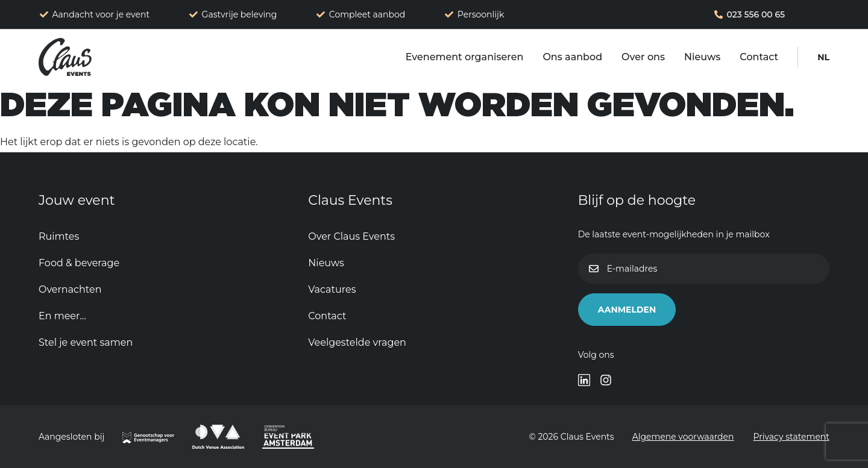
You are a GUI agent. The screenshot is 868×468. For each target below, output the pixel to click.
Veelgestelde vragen (357, 342)
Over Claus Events (351, 236)
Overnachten (70, 289)
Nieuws (702, 57)
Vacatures (332, 289)
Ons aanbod (572, 57)
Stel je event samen (86, 342)
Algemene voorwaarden (683, 437)
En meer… (62, 316)
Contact (759, 57)
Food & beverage (79, 263)
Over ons (643, 57)
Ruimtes (59, 236)
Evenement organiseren (465, 57)
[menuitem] (823, 57)
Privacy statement (792, 437)
